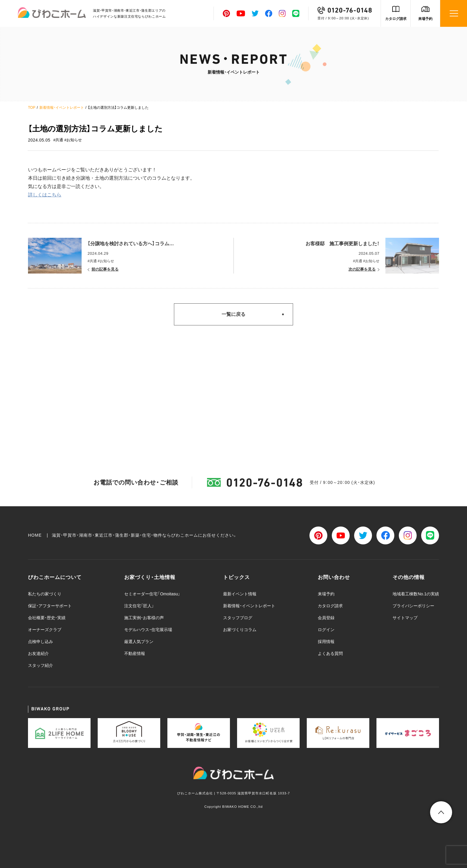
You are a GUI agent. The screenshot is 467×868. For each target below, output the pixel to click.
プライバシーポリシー (413, 606)
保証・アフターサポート (50, 606)
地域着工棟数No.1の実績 (416, 594)
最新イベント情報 (240, 594)
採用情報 (326, 642)
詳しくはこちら (45, 195)
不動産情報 (135, 653)
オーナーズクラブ (45, 630)
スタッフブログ (238, 618)
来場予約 (425, 19)
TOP (32, 108)
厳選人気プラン (139, 642)
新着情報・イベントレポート (62, 108)
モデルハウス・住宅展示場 (148, 630)
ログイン (326, 630)
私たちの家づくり (45, 594)
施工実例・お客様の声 (144, 618)
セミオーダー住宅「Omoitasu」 (152, 594)
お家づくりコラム (240, 630)
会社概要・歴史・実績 (47, 618)
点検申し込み (41, 642)
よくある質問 (330, 653)
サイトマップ (405, 618)
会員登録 (326, 618)
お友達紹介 (38, 653)
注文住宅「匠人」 (139, 606)
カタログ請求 (396, 19)
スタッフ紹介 (41, 665)
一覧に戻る (233, 314)
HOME (35, 535)
